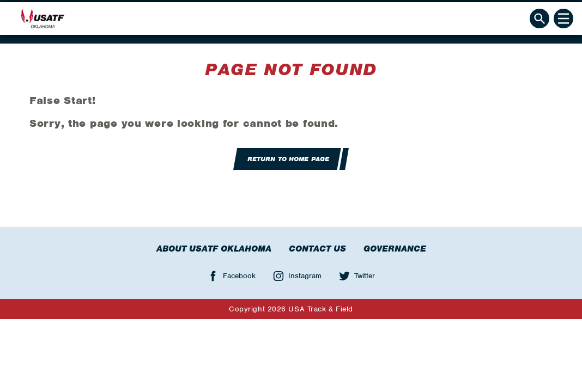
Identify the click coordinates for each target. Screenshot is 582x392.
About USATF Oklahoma (214, 249)
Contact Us (317, 249)
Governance (395, 249)
